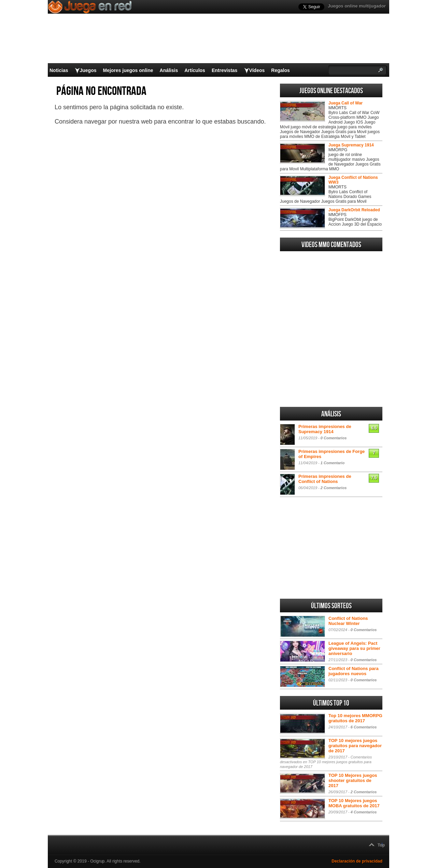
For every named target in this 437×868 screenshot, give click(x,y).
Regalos (280, 70)
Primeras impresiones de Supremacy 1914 (325, 429)
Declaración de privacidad (357, 861)
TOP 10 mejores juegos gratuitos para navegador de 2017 (355, 746)
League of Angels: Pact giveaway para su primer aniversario (354, 648)
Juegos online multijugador (357, 6)
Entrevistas (224, 70)
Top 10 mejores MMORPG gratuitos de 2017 (355, 718)
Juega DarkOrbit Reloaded (354, 210)
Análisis (169, 70)
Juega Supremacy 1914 (351, 145)
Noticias (59, 70)
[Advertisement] (331, 356)
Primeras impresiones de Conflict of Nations (325, 479)
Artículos (195, 70)
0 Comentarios (334, 438)
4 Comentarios (364, 812)
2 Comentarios (334, 488)
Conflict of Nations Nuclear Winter (348, 621)
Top (381, 845)
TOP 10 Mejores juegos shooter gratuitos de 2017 (353, 780)
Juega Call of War (346, 103)
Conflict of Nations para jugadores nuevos (354, 671)
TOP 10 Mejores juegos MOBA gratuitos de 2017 (354, 803)
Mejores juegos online (128, 70)
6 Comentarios (364, 727)
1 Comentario (333, 463)
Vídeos (257, 70)
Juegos (88, 70)
